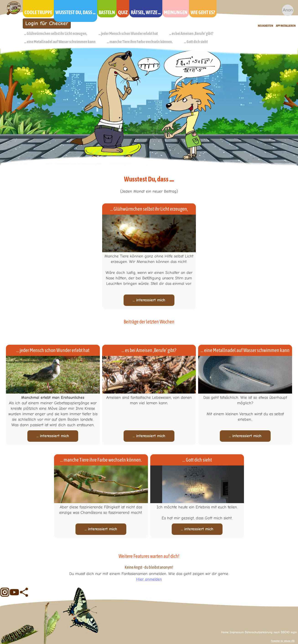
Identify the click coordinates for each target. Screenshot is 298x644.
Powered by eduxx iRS (283, 641)
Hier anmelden (149, 579)
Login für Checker (47, 23)
